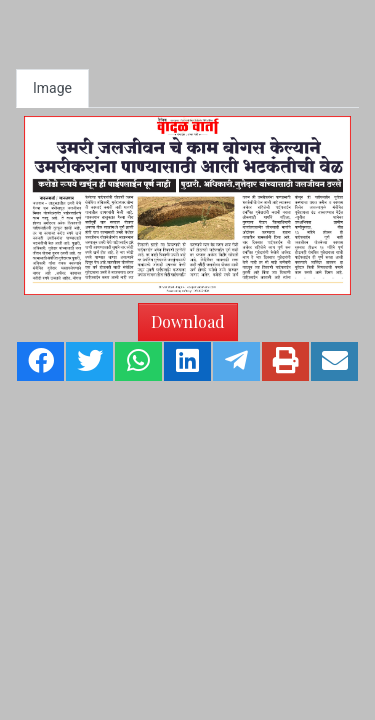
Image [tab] (52, 88)
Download (188, 321)
